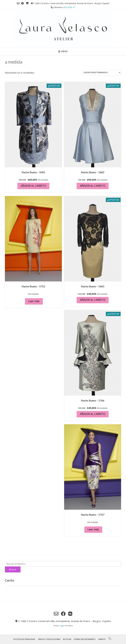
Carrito (102, 639)
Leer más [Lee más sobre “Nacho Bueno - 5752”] (34, 301)
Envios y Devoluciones (49, 639)
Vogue (62, 626)
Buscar (13, 569)
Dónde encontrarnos (85, 639)
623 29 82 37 (69, 7)
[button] (110, 639)
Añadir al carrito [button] (33, 186)
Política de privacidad (24, 639)
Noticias (67, 639)
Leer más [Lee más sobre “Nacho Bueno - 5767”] (93, 529)
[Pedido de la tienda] (101, 73)
